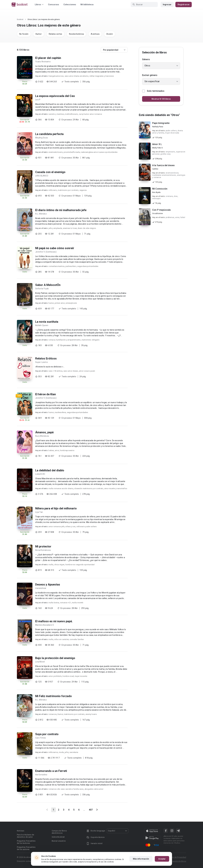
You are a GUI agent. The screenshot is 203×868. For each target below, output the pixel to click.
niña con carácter (61, 639)
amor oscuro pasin (87, 371)
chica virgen (59, 565)
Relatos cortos (55, 34)
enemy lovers (91, 714)
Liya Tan (39, 512)
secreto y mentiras (56, 114)
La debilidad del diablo (50, 470)
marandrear (41, 588)
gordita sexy (166, 154)
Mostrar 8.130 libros (161, 99)
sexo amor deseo (71, 371)
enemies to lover (70, 228)
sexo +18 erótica (55, 371)
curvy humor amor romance (90, 114)
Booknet (20, 19)
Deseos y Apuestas (48, 584)
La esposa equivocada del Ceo (55, 96)
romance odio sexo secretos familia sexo (66, 789)
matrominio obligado (91, 340)
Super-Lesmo (42, 362)
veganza (83, 190)
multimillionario (71, 114)
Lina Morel (40, 662)
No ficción (24, 34)
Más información (141, 859)
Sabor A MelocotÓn (48, 285)
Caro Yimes (41, 738)
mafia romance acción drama (61, 488)
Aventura (95, 34)
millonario (53, 190)
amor (57, 450)
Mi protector (43, 546)
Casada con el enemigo (50, 172)
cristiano (169, 196)
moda (61, 752)
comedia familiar (77, 639)
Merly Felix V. (158, 148)
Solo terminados (153, 91)
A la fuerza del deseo (163, 165)
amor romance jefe (56, 527)
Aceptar (162, 859)
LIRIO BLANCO (42, 176)
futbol (183, 217)
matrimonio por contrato (68, 190)
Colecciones (70, 5)
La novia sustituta (47, 322)
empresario (170, 152)
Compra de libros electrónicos (59, 832)
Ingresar (167, 5)
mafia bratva (54, 603)
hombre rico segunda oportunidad (80, 565)
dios (176, 196)
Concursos (53, 5)
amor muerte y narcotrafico (116, 488)
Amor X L (157, 144)
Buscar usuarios (59, 841)
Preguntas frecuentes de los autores (26, 848)
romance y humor (56, 714)
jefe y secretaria (71, 752)
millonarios (53, 752)
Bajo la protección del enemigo (55, 658)
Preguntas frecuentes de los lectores (26, 842)
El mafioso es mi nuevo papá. (54, 621)
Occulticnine (157, 213)
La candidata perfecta (49, 134)
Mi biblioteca (87, 5)
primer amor (60, 303)
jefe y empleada (55, 228)
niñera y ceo (70, 527)
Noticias (21, 831)
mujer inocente (81, 676)
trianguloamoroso (56, 76)
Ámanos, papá (44, 432)
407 (91, 810)
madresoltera (60, 412)
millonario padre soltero (87, 527)
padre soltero (171, 131)
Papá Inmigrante (161, 123)
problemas (170, 217)
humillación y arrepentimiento (68, 340)
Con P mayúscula (161, 210)
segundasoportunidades (88, 266)
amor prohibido (55, 676)
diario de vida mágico (87, 228)
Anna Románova (43, 550)
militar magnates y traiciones (102, 76)
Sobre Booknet (58, 837)
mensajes (156, 199)
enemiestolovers (56, 152)
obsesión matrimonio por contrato (89, 488)
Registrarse (184, 5)
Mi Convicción (160, 189)
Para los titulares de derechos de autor (25, 836)
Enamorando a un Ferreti (51, 771)
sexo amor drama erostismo (77, 76)
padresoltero (71, 266)
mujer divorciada (172, 133)
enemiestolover (172, 173)
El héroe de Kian (46, 394)
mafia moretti (78, 603)
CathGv (155, 169)
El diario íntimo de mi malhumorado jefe (61, 210)
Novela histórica (76, 34)
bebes (51, 450)
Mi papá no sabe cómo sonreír (55, 248)
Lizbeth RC (40, 474)
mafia (51, 565)
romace (52, 340)
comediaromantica (56, 266)
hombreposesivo (67, 450)
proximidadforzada (72, 152)
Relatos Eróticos (46, 358)
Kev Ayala (156, 192)
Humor (39, 34)
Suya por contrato (47, 734)
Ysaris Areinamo (43, 62)
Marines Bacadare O (45, 625)
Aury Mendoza (42, 436)
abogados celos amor (94, 789)
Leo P (38, 100)
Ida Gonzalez (41, 775)
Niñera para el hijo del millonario (56, 508)
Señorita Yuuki (42, 289)
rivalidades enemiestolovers (164, 175)
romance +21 (66, 603)
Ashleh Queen (42, 325)
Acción (110, 34)
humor (51, 303)
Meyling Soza (41, 138)
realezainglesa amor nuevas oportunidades (99, 152)
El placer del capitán (48, 58)
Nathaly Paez (158, 127)
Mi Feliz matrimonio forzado (53, 696)
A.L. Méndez (41, 214)
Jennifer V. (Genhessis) (46, 252)
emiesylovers (71, 303)
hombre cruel (68, 676)
